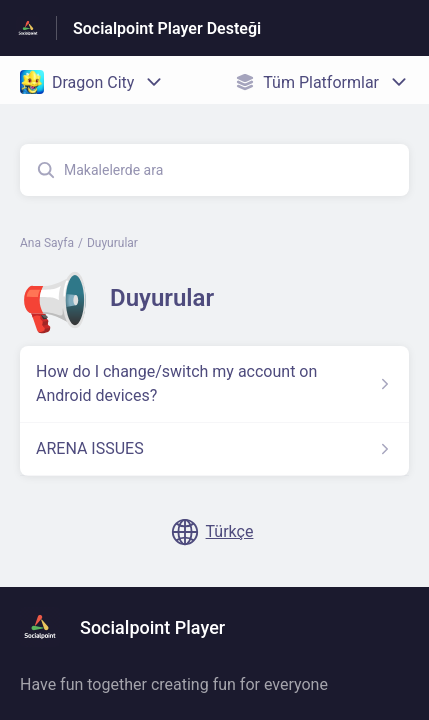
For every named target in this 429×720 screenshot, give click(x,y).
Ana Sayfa (47, 243)
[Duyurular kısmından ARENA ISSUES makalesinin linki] (214, 449)
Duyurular (112, 243)
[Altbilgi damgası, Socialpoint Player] (132, 627)
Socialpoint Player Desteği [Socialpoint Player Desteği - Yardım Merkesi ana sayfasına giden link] (167, 28)
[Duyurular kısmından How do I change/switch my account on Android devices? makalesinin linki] (214, 384)
